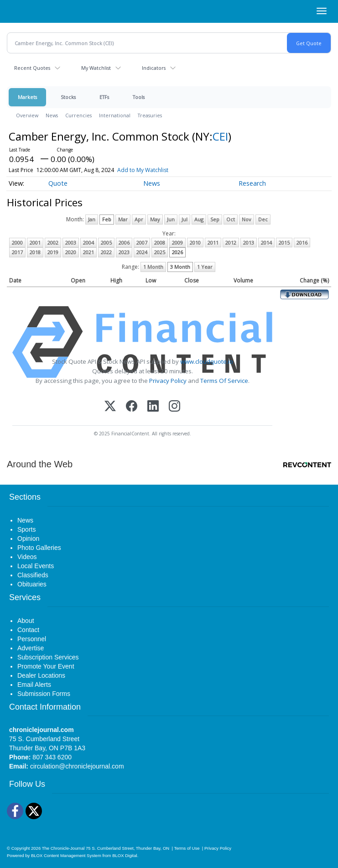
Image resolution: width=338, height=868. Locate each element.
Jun (171, 219)
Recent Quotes (32, 68)
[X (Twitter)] (110, 407)
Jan (92, 219)
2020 (71, 252)
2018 (35, 252)
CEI (220, 136)
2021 (88, 252)
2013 (249, 243)
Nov (247, 219)
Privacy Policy (168, 381)
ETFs (104, 97)
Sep (215, 219)
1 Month (153, 267)
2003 (71, 243)
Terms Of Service (224, 381)
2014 (266, 243)
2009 (177, 243)
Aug (199, 219)
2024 (142, 252)
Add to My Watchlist (143, 170)
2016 (302, 243)
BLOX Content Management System (66, 855)
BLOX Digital (125, 855)
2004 (88, 243)
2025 (160, 252)
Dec (263, 219)
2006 (124, 243)
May (155, 219)
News (52, 115)
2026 (177, 252)
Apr (139, 219)
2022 (106, 252)
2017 (17, 252)
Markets (27, 97)
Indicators (154, 68)
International (115, 115)
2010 (195, 243)
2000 (17, 243)
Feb (107, 219)
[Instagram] (174, 407)
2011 (213, 243)
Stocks (68, 97)
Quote (58, 183)
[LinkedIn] (153, 407)
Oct (231, 219)
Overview (27, 115)
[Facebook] (132, 407)
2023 (124, 252)
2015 (284, 243)
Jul (185, 219)
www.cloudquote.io (207, 361)
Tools (139, 97)
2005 (106, 243)
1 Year (205, 267)
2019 (53, 252)
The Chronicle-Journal (63, 848)
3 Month (180, 267)
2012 (231, 243)
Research (252, 183)
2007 (142, 243)
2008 (160, 243)
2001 (35, 243)
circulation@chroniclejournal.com (77, 766)
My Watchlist (96, 68)
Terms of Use (187, 848)
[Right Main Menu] (322, 11)
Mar (123, 219)
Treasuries (150, 115)
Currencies (78, 115)
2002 (53, 243)
